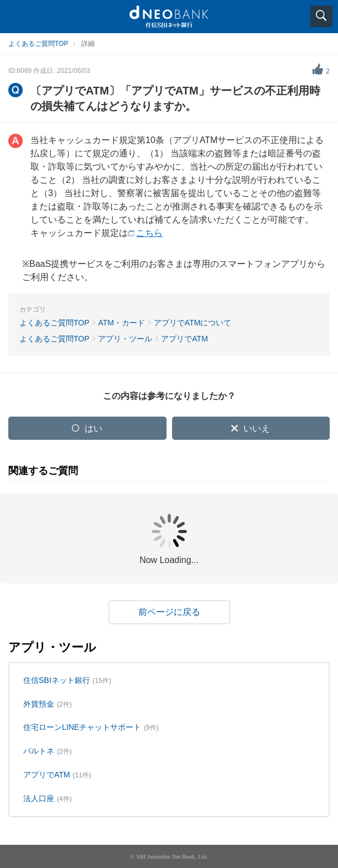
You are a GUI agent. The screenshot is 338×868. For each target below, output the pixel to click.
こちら (149, 233)
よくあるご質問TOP (38, 44)
